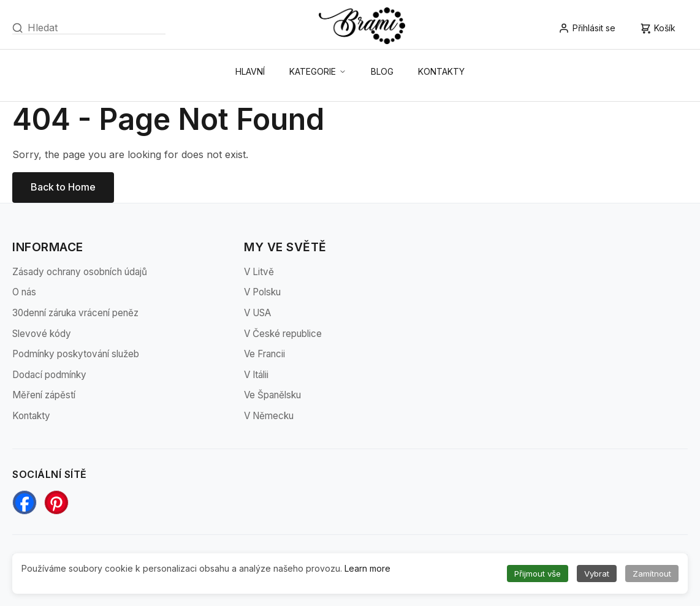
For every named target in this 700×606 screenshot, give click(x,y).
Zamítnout (652, 574)
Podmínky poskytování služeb (76, 354)
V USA (257, 313)
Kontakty (441, 71)
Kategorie (318, 71)
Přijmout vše (538, 574)
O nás (24, 292)
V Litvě (259, 272)
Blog (382, 71)
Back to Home (63, 187)
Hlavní (250, 71)
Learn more (367, 568)
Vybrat (597, 574)
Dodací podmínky (49, 375)
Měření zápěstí (44, 395)
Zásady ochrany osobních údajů (80, 272)
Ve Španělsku (272, 395)
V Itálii (256, 375)
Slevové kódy (42, 334)
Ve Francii (264, 354)
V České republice (283, 334)
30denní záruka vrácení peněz (75, 313)
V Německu (269, 416)
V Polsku (262, 292)
